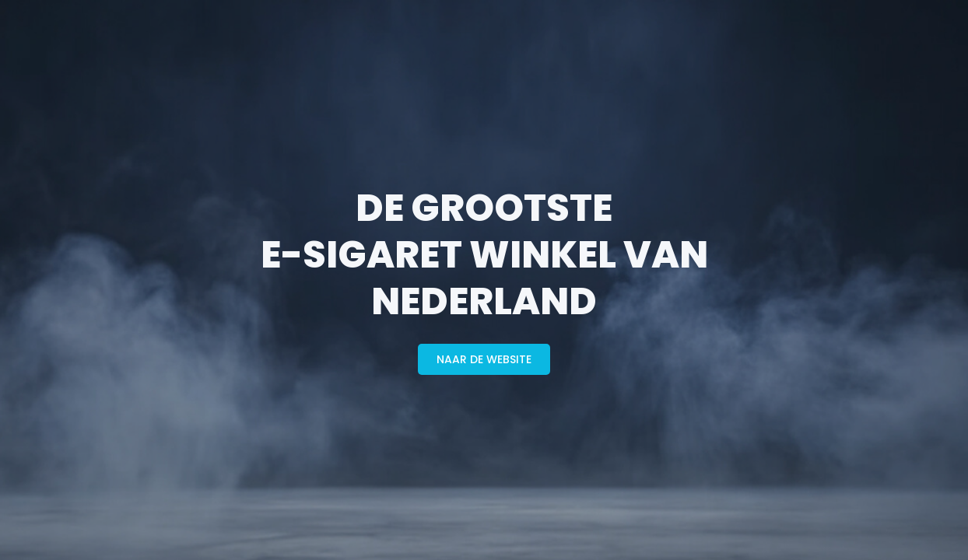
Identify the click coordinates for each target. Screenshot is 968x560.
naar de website (484, 359)
